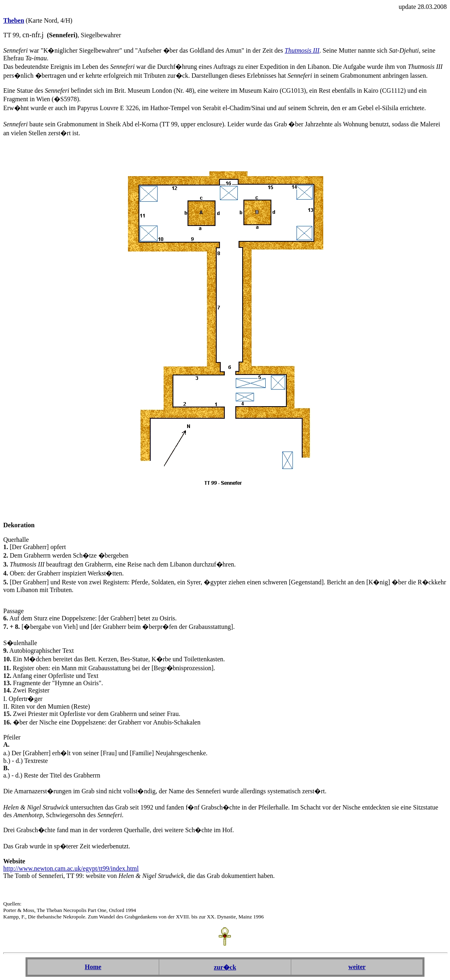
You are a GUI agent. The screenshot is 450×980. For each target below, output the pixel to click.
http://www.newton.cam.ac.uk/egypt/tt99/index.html (71, 868)
